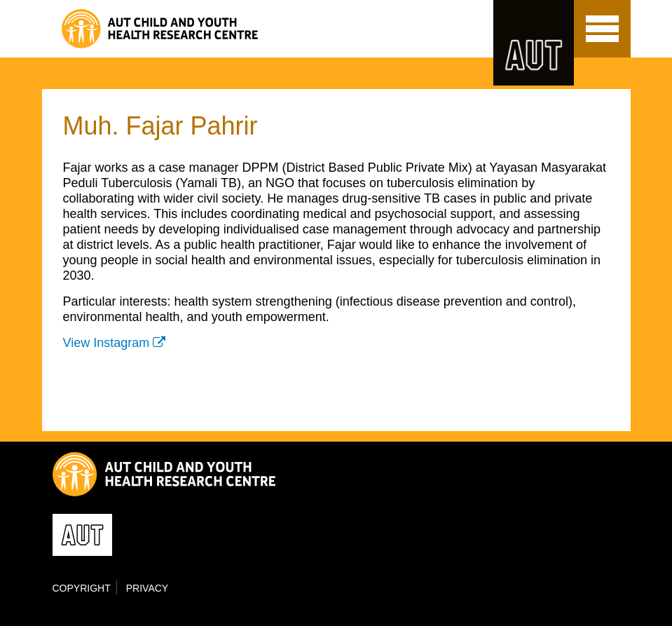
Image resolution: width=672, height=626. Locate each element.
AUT (534, 43)
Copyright (82, 588)
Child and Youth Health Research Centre (191, 29)
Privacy (147, 588)
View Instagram (107, 343)
